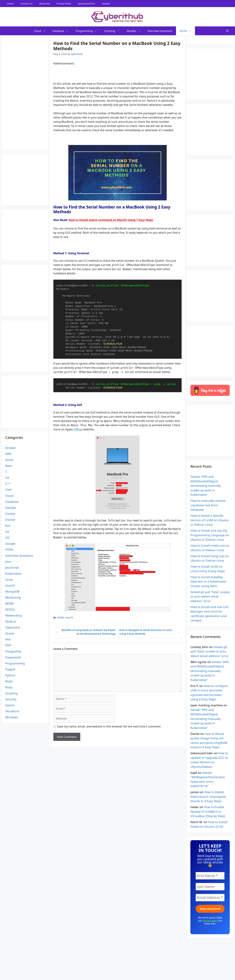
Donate (106, 4)
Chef (9, 490)
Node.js (11, 621)
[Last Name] (210, 887)
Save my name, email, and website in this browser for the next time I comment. (109, 726)
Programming (88, 31)
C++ (8, 484)
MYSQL (10, 609)
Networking (14, 615)
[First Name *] (210, 876)
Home (10, 4)
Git (7, 532)
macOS (69, 617)
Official (78, 429)
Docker (10, 514)
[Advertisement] (117, 972)
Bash (9, 466)
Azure (9, 460)
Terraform (12, 711)
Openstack (13, 627)
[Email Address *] (210, 898)
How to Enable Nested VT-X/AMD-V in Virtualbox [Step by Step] (208, 811)
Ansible (10, 448)
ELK (8, 526)
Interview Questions (160, 31)
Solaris (10, 705)
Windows (12, 717)
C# (7, 478)
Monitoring (13, 597)
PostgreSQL (13, 651)
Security (11, 699)
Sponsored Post (87, 4)
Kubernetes (13, 573)
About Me (44, 4)
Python (10, 675)
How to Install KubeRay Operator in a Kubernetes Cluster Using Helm (208, 581)
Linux (9, 579)
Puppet (10, 669)
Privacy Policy (64, 4)
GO (8, 538)
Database (62, 31)
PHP (8, 645)
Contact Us (26, 4)
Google (10, 544)
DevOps (135, 31)
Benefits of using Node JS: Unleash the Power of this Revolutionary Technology (89, 632)
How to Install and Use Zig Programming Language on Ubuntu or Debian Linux (210, 535)
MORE (187, 31)
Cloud (41, 31)
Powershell (13, 657)
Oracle (10, 633)
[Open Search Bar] (228, 31)
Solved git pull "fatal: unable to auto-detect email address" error (210, 596)
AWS (8, 454)
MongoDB (12, 591)
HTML (9, 550)
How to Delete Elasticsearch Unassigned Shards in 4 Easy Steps (208, 797)
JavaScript (12, 567)
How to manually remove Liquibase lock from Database (208, 505)
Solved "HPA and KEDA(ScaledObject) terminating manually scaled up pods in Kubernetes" (205, 486)
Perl (8, 639)
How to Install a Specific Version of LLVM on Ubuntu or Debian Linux (210, 520)
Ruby (9, 687)
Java (8, 561)
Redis (9, 681)
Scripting (114, 31)
